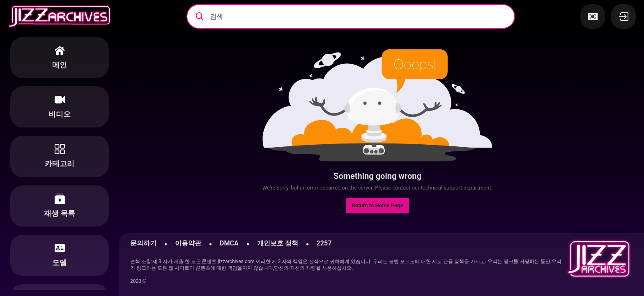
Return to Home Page (378, 205)
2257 (324, 243)
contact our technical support (427, 188)
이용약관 (188, 243)
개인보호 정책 (278, 243)
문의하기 (143, 243)
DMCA (229, 243)
